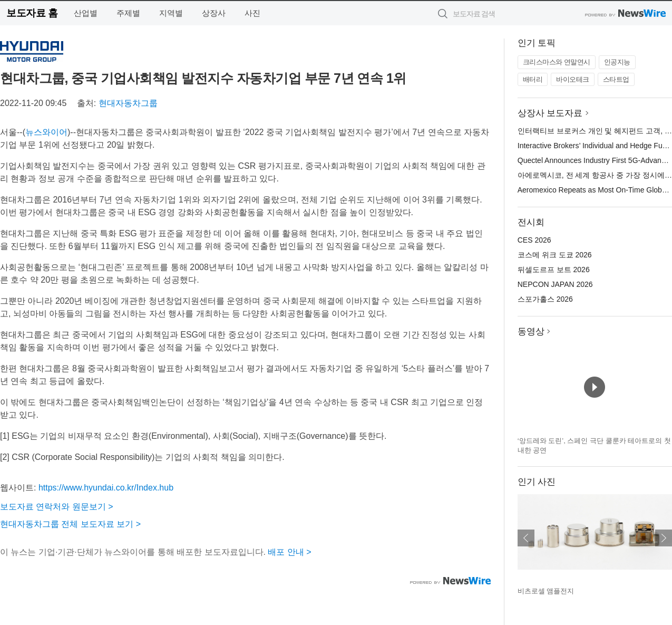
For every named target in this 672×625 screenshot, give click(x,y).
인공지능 (617, 62)
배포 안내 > (289, 552)
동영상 (531, 331)
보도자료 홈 (32, 13)
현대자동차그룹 (128, 103)
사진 (252, 13)
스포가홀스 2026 (545, 299)
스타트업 (616, 79)
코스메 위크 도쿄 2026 (555, 255)
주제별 (128, 13)
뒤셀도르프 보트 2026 (554, 270)
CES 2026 (534, 240)
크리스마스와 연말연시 (557, 62)
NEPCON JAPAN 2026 (555, 284)
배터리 (533, 79)
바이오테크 (573, 79)
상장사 (214, 13)
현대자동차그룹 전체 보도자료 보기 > (70, 524)
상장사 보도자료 (550, 113)
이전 (526, 538)
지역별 (171, 13)
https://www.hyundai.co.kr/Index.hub (106, 488)
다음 (664, 538)
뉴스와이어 (46, 132)
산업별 (86, 13)
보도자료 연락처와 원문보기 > (57, 507)
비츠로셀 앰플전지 (546, 591)
